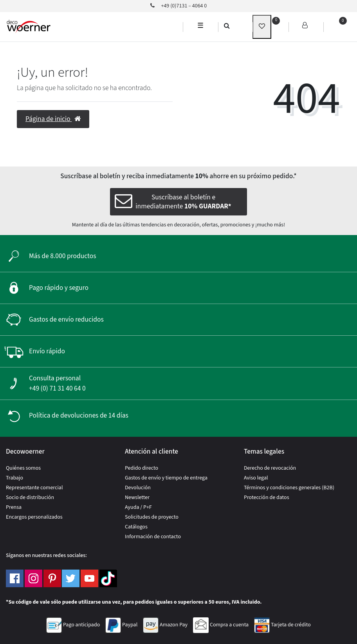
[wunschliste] (262, 27)
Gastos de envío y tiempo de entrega (166, 478)
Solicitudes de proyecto (152, 517)
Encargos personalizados (34, 517)
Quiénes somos (23, 468)
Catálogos (136, 527)
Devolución (138, 488)
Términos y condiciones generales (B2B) (289, 488)
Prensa (14, 507)
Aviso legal (256, 478)
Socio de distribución (30, 497)
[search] (227, 25)
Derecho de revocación (270, 468)
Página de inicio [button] (53, 119)
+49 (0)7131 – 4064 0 (179, 6)
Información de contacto (153, 537)
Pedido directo (142, 468)
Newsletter (137, 497)
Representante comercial (34, 488)
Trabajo (14, 478)
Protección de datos (267, 497)
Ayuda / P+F (138, 507)
